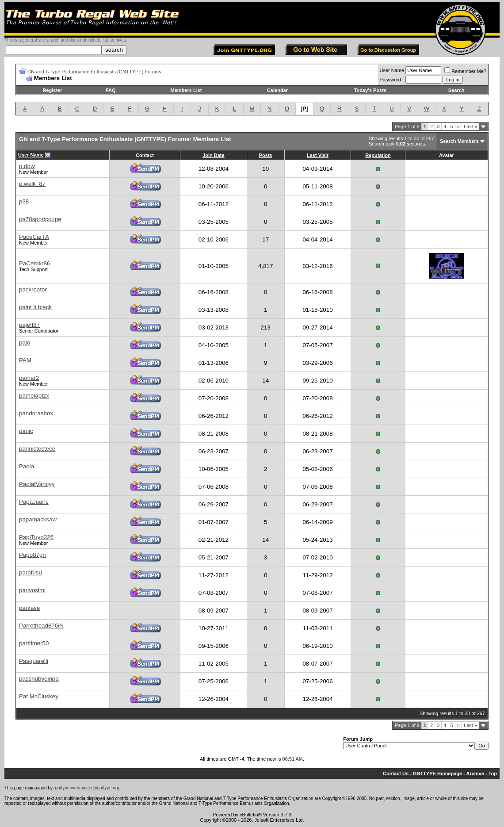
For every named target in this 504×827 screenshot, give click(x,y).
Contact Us (396, 773)
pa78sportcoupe (40, 219)
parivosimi (32, 590)
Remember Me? (465, 71)
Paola (27, 466)
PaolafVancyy (37, 484)
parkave (29, 608)
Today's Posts (370, 90)
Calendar (277, 90)
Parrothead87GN (41, 626)
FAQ (111, 90)
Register (52, 90)
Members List (186, 90)
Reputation (378, 155)
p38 (24, 201)
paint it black (35, 307)
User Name (392, 70)
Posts (266, 155)
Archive (475, 773)
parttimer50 (34, 643)
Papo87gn (32, 555)
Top (493, 773)
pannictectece (37, 449)
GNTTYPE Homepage (437, 773)
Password (390, 80)
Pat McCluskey (39, 696)
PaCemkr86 (34, 263)
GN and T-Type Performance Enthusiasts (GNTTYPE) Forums (94, 72)
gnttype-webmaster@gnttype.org (87, 788)
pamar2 (29, 378)
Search (456, 90)
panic (26, 431)
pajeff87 (29, 325)
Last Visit (318, 155)
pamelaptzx (34, 396)
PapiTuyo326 (36, 537)
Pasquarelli (34, 661)
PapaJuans (34, 502)
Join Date (214, 155)
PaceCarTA (34, 237)
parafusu (31, 572)
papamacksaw (38, 519)
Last (470, 126)
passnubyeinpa (39, 679)
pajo (25, 343)
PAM (25, 360)
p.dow (27, 166)
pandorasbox (36, 413)
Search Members (459, 141)
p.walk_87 (32, 184)
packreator (33, 289)
